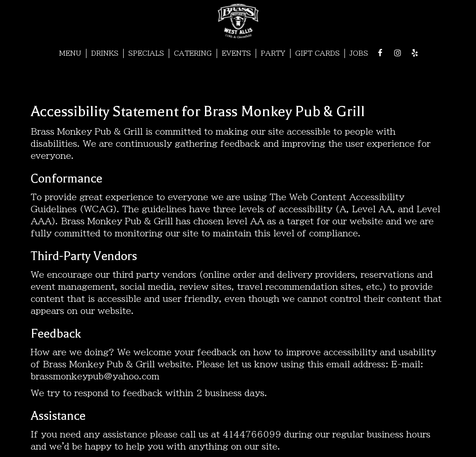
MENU (70, 53)
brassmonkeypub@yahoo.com (95, 376)
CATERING (193, 53)
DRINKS (105, 53)
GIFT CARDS (317, 53)
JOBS (359, 53)
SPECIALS (146, 53)
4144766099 (252, 434)
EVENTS (236, 53)
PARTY (273, 53)
